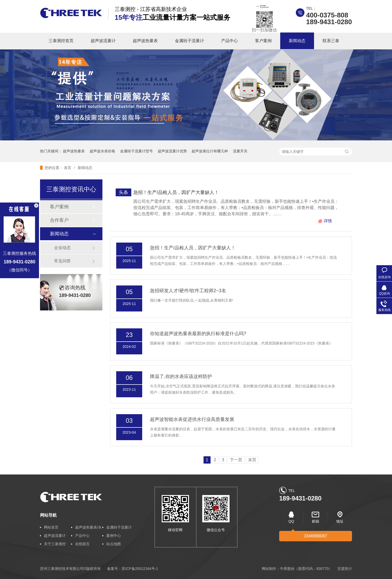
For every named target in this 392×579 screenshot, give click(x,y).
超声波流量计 (103, 41)
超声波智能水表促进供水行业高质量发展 (192, 419)
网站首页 (51, 527)
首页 (68, 168)
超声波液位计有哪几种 (210, 151)
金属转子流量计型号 (136, 151)
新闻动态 (297, 41)
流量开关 (240, 151)
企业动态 (62, 248)
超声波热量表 (145, 41)
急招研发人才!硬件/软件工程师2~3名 (188, 291)
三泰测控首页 (61, 41)
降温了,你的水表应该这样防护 (181, 376)
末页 (252, 460)
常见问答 (62, 261)
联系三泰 (331, 41)
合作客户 (59, 220)
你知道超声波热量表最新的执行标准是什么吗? (198, 334)
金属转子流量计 (190, 41)
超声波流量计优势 (172, 151)
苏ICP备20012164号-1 (140, 569)
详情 (328, 221)
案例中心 (114, 536)
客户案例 (263, 41)
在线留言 (82, 544)
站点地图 (114, 544)
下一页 (236, 460)
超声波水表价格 (102, 151)
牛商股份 (287, 569)
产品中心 (230, 41)
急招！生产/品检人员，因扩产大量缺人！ (176, 192)
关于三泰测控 (55, 544)
